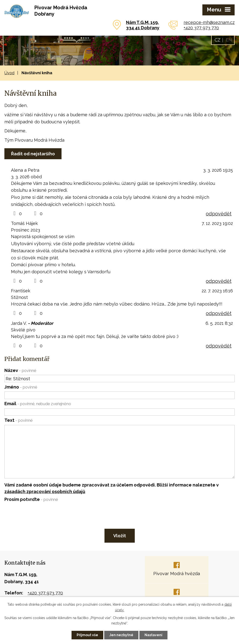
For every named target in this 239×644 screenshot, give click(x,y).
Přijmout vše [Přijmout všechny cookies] (87, 635)
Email (38, 404)
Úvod (9, 73)
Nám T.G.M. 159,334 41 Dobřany (143, 25)
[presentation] (41, 514)
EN (229, 40)
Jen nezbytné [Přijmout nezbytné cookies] (121, 635)
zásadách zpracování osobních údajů (45, 491)
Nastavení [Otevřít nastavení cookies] (153, 635)
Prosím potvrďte (31, 499)
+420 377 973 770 (201, 28)
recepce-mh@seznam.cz (209, 22)
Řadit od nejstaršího (33, 154)
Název (20, 370)
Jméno (21, 387)
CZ (218, 40)
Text (18, 420)
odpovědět (219, 214)
